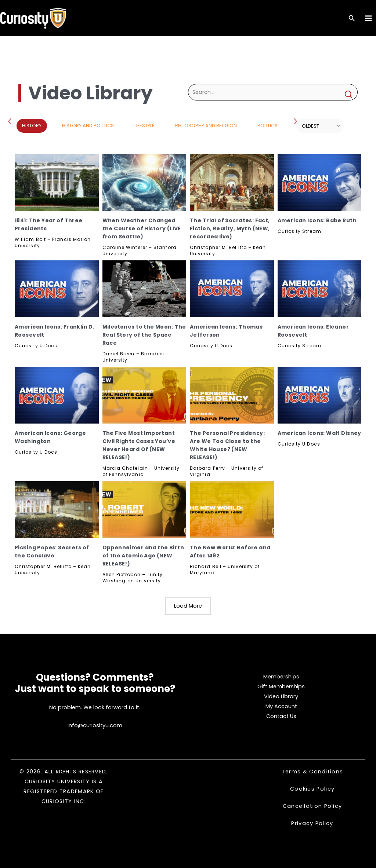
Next (296, 121)
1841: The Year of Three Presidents (49, 224)
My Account (281, 706)
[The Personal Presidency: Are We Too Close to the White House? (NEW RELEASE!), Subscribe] (232, 395)
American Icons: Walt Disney (319, 433)
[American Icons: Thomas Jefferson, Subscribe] (232, 289)
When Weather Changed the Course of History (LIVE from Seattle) (142, 228)
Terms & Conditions (312, 772)
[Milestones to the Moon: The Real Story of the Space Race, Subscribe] (144, 289)
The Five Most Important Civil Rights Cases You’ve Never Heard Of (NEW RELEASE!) (139, 445)
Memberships (281, 677)
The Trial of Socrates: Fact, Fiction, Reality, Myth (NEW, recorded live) (230, 228)
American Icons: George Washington (50, 437)
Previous (11, 121)
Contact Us (281, 716)
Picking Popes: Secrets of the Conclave (52, 552)
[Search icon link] (352, 19)
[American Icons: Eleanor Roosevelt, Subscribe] (320, 289)
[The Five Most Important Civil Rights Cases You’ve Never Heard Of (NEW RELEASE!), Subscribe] (144, 395)
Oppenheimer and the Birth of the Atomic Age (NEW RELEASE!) (143, 556)
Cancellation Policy (312, 806)
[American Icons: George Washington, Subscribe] (57, 395)
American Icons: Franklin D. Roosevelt (55, 331)
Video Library (281, 696)
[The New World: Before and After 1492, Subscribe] (232, 510)
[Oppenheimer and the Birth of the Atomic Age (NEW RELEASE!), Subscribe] (144, 510)
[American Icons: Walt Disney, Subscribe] (320, 395)
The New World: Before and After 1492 (230, 552)
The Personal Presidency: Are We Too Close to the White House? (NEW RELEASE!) (227, 445)
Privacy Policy (312, 823)
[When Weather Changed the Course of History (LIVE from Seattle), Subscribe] (144, 182)
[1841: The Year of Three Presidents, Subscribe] (57, 182)
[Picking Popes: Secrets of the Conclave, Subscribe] (57, 510)
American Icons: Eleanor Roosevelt (313, 331)
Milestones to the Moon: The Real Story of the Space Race (144, 335)
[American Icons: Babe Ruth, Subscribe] (320, 182)
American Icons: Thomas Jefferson (226, 331)
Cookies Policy (312, 789)
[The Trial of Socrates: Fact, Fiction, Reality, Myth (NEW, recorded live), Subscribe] (232, 182)
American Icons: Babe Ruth (317, 220)
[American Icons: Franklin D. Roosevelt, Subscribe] (57, 289)
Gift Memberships (281, 686)
